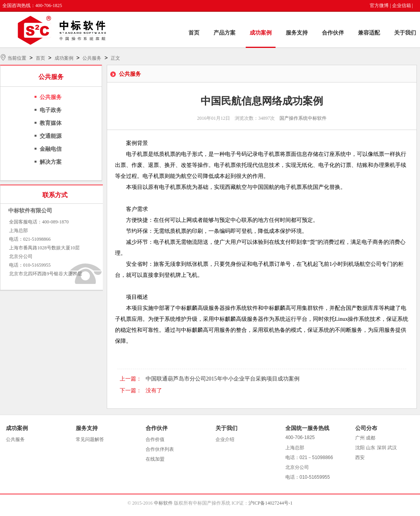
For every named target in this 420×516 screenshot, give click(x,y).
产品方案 (225, 33)
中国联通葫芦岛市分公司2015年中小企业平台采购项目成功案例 (223, 379)
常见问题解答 (90, 439)
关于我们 (405, 33)
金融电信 (51, 149)
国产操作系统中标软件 (303, 118)
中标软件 (163, 503)
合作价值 (155, 439)
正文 (115, 58)
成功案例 (261, 33)
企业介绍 (225, 439)
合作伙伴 (333, 33)
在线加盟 (155, 459)
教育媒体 (51, 123)
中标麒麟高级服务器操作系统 (211, 308)
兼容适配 (369, 33)
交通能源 (51, 136)
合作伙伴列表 (160, 449)
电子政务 (51, 110)
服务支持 (297, 33)
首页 (194, 33)
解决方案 (51, 162)
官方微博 (379, 5)
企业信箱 (402, 5)
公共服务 (92, 58)
